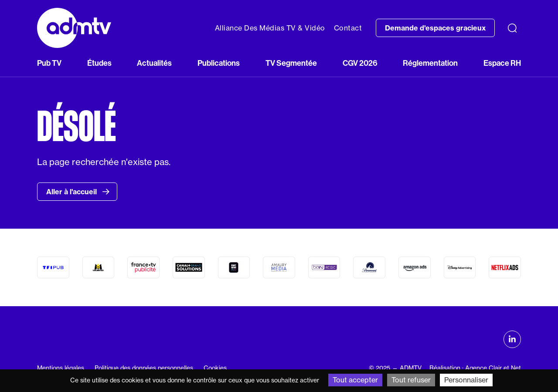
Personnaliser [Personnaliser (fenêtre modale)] (466, 380)
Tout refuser (411, 380)
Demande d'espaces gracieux (435, 28)
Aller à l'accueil (78, 192)
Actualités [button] (154, 63)
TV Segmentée (291, 63)
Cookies (215, 368)
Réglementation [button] (430, 63)
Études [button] (99, 63)
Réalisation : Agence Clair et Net (475, 368)
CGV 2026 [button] (360, 63)
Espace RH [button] (502, 63)
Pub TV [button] (49, 63)
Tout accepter (355, 380)
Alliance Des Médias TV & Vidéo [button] (270, 28)
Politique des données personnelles (144, 368)
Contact (348, 28)
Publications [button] (219, 63)
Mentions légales (61, 368)
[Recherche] (512, 28)
